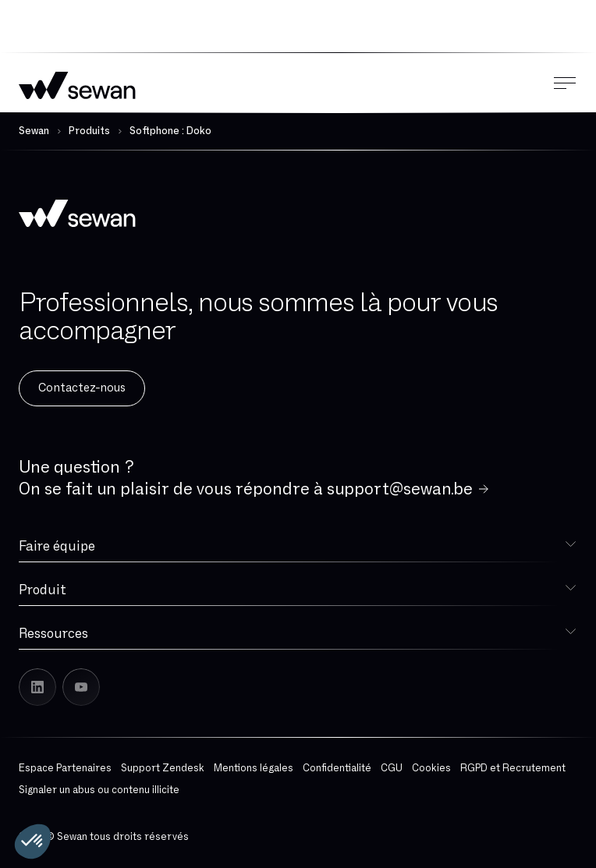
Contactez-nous (82, 388)
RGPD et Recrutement (513, 768)
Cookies (431, 768)
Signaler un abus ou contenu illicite (99, 790)
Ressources (53, 634)
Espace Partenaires (65, 768)
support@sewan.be (400, 489)
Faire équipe (57, 546)
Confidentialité (337, 768)
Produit (43, 590)
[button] (33, 841)
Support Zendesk (163, 768)
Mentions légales (254, 768)
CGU (392, 768)
